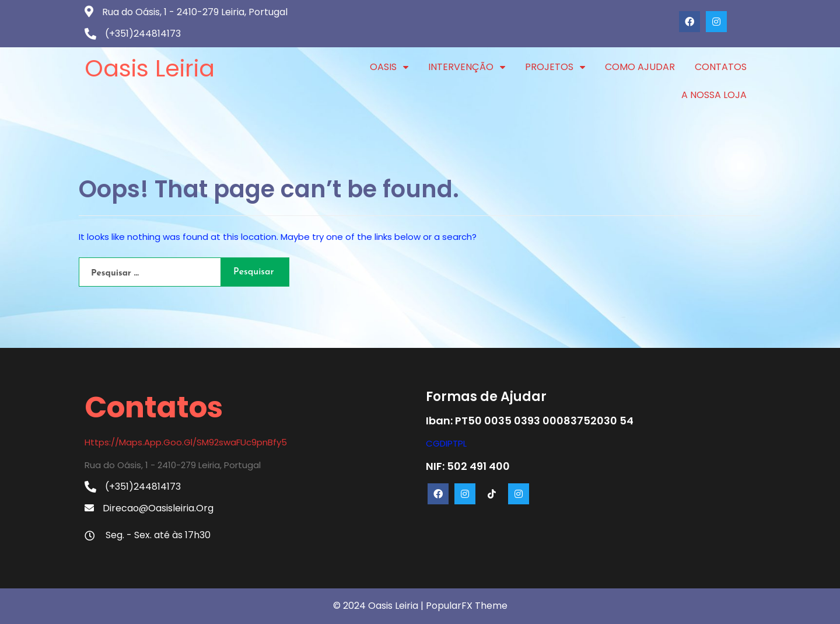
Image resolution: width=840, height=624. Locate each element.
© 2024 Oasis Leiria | (379, 606)
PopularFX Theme (467, 606)
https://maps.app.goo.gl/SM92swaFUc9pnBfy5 (186, 442)
